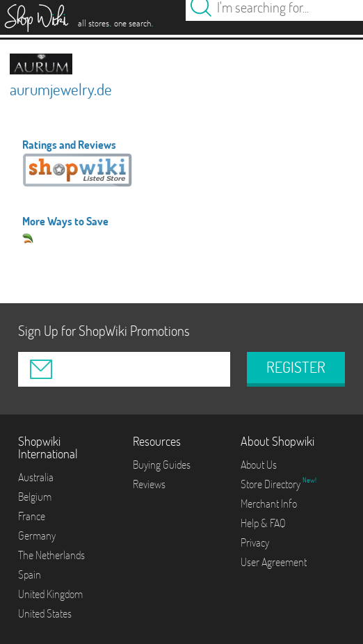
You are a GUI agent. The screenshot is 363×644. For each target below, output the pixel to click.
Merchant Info (269, 504)
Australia (36, 477)
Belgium (35, 497)
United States (45, 613)
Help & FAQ (263, 523)
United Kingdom (50, 594)
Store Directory (272, 484)
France (32, 516)
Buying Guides (162, 465)
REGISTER (296, 367)
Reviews (149, 484)
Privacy (255, 542)
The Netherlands (51, 555)
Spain (30, 574)
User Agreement (274, 562)
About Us (259, 465)
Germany (37, 536)
